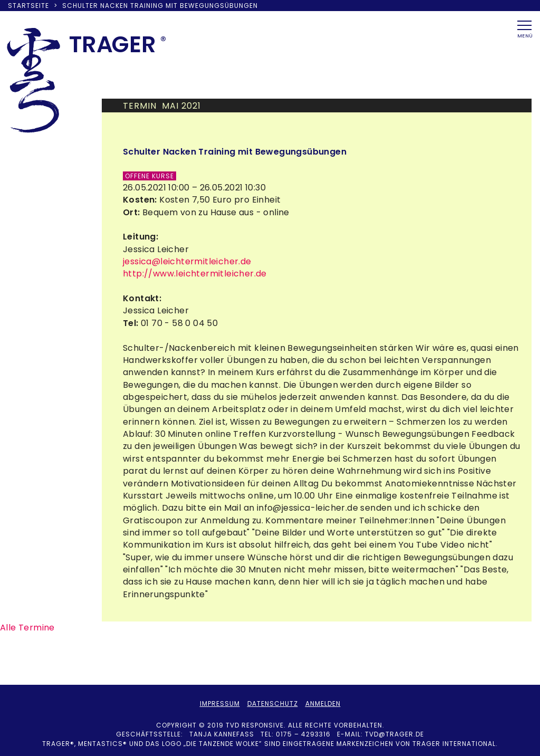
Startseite (28, 6)
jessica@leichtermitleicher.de (187, 261)
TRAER (113, 44)
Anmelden (323, 704)
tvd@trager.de (394, 734)
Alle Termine (27, 628)
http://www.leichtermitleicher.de (195, 274)
